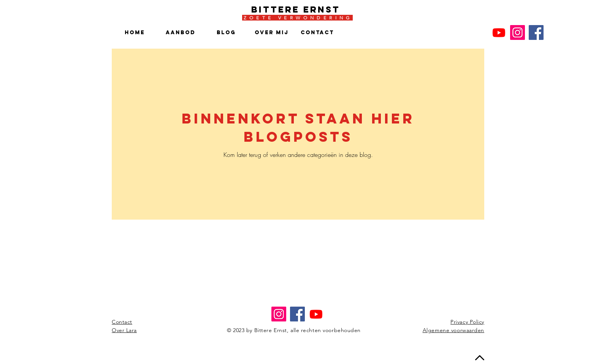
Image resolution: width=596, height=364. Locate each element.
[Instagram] (518, 32)
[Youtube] (499, 32)
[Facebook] (536, 32)
